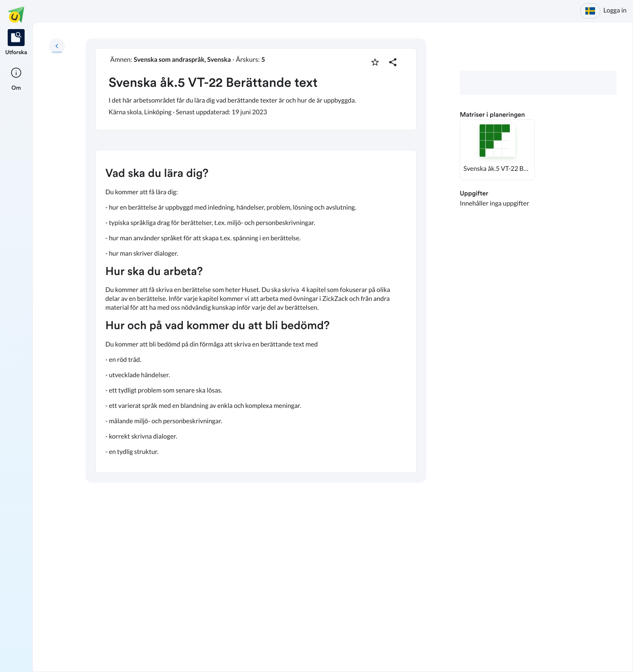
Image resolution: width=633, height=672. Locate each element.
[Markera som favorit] (375, 62)
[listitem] (16, 43)
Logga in (615, 10)
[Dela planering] (393, 62)
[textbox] (256, 311)
